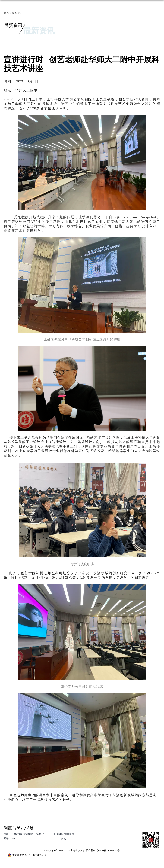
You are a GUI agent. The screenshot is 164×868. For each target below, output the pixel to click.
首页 (6, 13)
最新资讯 (17, 13)
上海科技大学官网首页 (64, 836)
